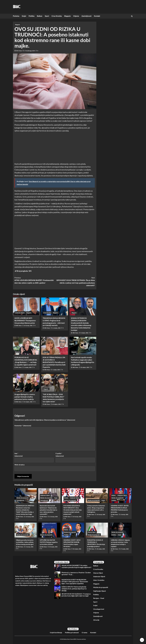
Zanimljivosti (86, 16)
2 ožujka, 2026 (28, 367)
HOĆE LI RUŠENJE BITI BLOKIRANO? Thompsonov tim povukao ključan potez (25, 321)
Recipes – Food (99, 598)
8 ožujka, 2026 (84, 333)
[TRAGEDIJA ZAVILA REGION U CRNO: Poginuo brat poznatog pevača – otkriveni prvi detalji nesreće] (55, 306)
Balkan (40, 16)
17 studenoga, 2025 (30, 51)
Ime (19, 455)
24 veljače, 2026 (28, 402)
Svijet (24, 16)
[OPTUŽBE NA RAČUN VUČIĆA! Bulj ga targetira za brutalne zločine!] (49, 530)
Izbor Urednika (99, 580)
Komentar (23, 426)
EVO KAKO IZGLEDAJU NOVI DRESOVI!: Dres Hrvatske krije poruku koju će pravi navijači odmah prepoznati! (73, 510)
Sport (47, 16)
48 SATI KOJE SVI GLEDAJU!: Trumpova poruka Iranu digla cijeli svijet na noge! (76, 595)
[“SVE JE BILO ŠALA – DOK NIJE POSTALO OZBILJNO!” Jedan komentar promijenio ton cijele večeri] (55, 383)
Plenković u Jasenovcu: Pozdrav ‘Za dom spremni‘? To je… (76, 573)
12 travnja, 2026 (30, 517)
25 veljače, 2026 (85, 367)
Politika (31, 16)
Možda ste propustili (101, 587)
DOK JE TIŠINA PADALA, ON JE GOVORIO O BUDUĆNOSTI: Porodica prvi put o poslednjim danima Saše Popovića (54, 362)
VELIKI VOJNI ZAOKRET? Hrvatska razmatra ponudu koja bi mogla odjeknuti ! (77, 566)
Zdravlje (96, 620)
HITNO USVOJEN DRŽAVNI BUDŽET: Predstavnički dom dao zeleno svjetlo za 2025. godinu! (35, 280)
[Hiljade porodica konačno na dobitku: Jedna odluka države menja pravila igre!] (26, 530)
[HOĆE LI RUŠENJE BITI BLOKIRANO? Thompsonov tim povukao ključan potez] (26, 306)
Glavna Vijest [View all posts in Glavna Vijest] (92, 532)
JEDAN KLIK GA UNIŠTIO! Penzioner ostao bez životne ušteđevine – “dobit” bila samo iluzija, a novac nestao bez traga (25, 510)
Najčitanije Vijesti (100, 591)
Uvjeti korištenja (56, 632)
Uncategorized (99, 609)
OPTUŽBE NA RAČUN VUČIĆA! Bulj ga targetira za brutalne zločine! (49, 542)
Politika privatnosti (72, 632)
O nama (84, 632)
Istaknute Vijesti (99, 576)
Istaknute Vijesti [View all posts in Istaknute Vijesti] (20, 313)
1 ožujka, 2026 (56, 370)
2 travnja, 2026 (124, 515)
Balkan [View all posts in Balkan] (66, 498)
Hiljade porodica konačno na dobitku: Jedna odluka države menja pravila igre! (25, 542)
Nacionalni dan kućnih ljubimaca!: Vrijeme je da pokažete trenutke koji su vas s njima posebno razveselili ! (48, 510)
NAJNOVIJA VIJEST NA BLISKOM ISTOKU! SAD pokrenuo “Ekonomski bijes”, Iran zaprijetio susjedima (75, 581)
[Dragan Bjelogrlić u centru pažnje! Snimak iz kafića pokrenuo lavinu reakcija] (26, 383)
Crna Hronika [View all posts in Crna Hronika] (47, 313)
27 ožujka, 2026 (125, 549)
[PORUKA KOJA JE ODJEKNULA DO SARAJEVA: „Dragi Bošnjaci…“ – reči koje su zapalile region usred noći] (26, 346)
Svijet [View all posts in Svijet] (56, 498)
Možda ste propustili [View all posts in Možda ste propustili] (23, 498)
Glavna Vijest (98, 573)
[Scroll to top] (142, 640)
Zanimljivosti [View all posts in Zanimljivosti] (20, 501)
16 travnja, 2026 (28, 326)
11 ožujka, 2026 (56, 328)
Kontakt (97, 16)
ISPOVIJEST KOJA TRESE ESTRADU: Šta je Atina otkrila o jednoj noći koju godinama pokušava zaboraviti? (75, 281)
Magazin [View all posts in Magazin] (18, 25)
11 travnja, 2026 (53, 517)
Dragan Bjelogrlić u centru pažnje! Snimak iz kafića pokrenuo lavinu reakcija (25, 397)
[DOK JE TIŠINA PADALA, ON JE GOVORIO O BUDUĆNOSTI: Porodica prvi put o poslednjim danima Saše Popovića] (55, 346)
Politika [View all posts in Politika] (114, 501)
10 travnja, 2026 (77, 517)
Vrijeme (76, 16)
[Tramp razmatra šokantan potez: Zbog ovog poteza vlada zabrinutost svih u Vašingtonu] (97, 496)
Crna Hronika (57, 16)
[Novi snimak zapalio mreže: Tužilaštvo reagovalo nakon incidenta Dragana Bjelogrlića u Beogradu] (83, 346)
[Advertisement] (55, 147)
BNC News (19, 51)
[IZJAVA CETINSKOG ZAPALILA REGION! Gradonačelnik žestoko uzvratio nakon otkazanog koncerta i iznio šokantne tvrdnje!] (83, 306)
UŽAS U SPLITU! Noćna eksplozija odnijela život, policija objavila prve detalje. (74, 589)
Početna (16, 16)
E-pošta (60, 455)
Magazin (67, 16)
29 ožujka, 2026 (53, 547)
